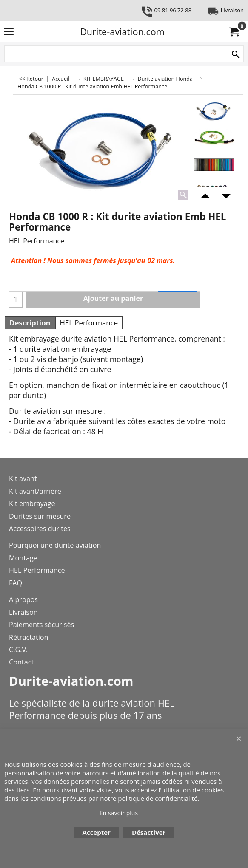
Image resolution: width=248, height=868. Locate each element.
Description (30, 323)
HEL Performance (89, 323)
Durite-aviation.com (122, 32)
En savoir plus (119, 813)
